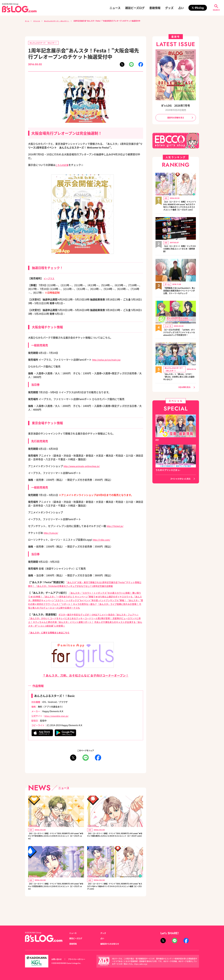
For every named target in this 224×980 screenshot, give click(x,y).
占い (181, 8)
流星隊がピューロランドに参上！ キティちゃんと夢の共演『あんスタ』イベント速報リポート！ (85, 624)
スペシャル (39, 21)
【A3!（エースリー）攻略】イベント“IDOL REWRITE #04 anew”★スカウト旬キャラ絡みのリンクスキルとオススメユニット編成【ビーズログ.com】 (115, 898)
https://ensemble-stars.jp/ (58, 720)
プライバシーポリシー (80, 959)
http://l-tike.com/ (103, 540)
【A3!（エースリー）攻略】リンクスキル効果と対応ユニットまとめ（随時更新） (180, 254)
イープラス (50, 279)
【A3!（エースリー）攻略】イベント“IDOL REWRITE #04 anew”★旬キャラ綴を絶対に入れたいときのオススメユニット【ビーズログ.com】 (114, 842)
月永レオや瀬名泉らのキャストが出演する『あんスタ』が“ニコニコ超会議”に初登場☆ (85, 628)
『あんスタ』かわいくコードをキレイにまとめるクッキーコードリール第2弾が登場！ (84, 622)
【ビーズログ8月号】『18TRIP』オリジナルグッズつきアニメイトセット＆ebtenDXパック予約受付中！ (180, 343)
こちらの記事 (63, 165)
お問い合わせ (57, 959)
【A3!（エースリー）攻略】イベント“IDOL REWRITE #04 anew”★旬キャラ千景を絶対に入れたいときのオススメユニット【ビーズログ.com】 (55, 842)
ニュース (115, 8)
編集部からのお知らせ (111, 944)
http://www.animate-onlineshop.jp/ (85, 467)
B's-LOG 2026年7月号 (176, 105)
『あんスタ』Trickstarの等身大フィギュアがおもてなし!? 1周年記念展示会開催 (90, 586)
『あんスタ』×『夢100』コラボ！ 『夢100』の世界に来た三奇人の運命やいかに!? (179, 389)
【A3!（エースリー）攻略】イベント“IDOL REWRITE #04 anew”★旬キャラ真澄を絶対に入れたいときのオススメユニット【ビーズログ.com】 (55, 896)
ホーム (28, 21)
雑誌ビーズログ (135, 8)
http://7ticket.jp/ (117, 527)
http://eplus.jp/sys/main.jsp (109, 360)
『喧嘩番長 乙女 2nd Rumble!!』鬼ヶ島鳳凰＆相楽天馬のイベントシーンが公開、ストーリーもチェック (179, 297)
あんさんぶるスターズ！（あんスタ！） (63, 21)
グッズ (169, 8)
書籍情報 (155, 8)
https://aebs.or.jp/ (141, 964)
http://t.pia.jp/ (52, 533)
